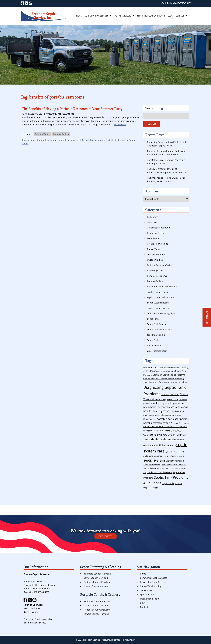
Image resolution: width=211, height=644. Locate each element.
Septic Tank (153, 319)
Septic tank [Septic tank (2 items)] (166, 465)
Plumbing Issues (155, 271)
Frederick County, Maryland (97, 582)
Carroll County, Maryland (96, 578)
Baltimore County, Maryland (97, 574)
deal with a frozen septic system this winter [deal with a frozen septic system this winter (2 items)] (168, 382)
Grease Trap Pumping (151, 586)
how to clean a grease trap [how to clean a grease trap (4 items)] (159, 411)
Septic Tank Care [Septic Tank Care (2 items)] (179, 465)
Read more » (120, 124)
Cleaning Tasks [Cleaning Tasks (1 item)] (161, 371)
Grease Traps (153, 249)
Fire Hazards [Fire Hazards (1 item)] (165, 395)
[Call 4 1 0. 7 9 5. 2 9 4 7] (183, 3)
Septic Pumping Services (96, 16)
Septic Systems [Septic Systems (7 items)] (154, 460)
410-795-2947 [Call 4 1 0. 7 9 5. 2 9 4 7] (38, 581)
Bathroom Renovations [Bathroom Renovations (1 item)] (172, 367)
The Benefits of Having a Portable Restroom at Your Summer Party (72, 109)
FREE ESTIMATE (207, 317)
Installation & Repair (150, 599)
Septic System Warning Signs (161, 313)
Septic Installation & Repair (151, 16)
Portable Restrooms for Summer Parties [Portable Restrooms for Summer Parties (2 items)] (161, 426)
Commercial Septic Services (154, 578)
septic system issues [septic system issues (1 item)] (172, 452)
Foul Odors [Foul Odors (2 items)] (174, 394)
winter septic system (157, 351)
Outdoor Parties (42, 134)
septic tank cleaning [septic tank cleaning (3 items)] (154, 468)
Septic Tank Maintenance (160, 329)
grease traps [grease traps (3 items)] (172, 399)
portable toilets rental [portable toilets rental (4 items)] (161, 439)
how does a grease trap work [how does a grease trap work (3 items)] (165, 403)
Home (79, 16)
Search (152, 124)
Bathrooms (153, 217)
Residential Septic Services (153, 582)
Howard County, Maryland (96, 586)
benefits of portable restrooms (42, 140)
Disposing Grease (156, 233)
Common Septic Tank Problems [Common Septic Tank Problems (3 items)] (169, 375)
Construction (147, 590)
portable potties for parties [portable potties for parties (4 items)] (173, 419)
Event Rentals (154, 238)
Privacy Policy (129, 640)
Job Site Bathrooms (157, 254)
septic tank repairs (156, 335)
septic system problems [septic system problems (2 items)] (173, 456)
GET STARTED (106, 536)
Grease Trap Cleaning (158, 244)
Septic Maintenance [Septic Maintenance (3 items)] (166, 445)
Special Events (147, 595)
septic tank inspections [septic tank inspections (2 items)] (175, 468)
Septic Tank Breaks (156, 324)
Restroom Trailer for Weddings (162, 287)
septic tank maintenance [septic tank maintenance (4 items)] (158, 472)
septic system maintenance (161, 297)
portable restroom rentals (71, 140)
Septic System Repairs (158, 303)
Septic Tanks (153, 340)
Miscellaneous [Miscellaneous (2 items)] (150, 419)
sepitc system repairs (157, 292)
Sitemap (116, 640)
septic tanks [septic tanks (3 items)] (168, 483)
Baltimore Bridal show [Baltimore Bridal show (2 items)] (153, 367)
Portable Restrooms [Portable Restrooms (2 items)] (180, 423)
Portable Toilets (123, 16)
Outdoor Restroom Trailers (160, 265)
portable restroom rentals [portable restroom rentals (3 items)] (157, 423)
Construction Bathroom (159, 228)
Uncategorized (154, 346)
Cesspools (152, 222)
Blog (170, 16)
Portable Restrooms (95, 140)
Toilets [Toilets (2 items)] (155, 488)
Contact (180, 16)
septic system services (158, 308)
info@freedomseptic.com (43, 585)
